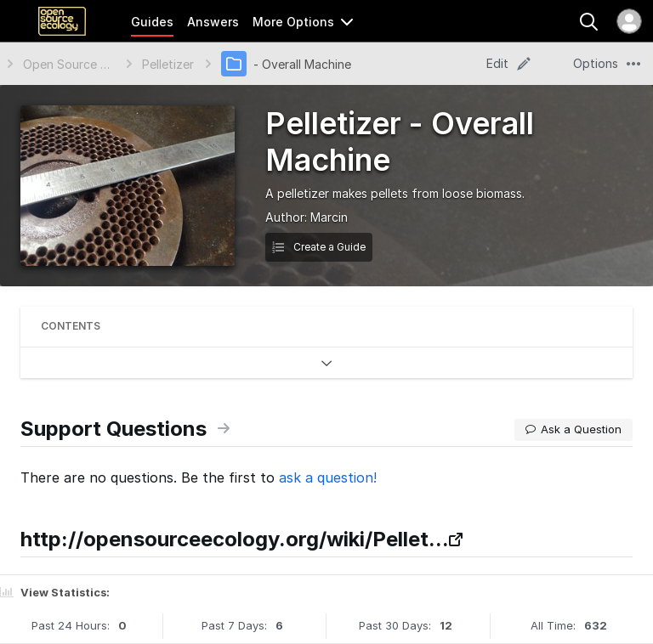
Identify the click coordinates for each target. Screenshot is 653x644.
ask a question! (328, 477)
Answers (213, 22)
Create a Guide (319, 247)
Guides (152, 22)
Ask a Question (574, 429)
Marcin (329, 217)
